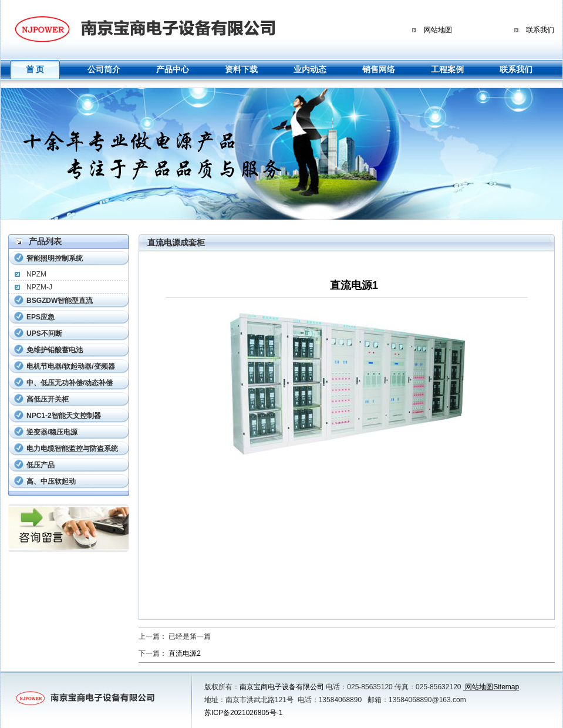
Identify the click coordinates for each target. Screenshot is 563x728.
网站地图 (438, 30)
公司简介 (104, 69)
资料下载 (241, 69)
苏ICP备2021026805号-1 (243, 713)
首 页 (35, 69)
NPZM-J (39, 287)
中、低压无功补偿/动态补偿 (70, 383)
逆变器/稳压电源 (52, 432)
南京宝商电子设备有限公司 (282, 687)
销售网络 (379, 69)
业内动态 (310, 69)
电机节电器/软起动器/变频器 (71, 366)
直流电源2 (185, 653)
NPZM (36, 274)
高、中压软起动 (51, 481)
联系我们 (540, 30)
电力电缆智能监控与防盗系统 (72, 449)
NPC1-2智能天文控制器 (64, 416)
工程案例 (447, 69)
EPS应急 (41, 317)
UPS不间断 (44, 333)
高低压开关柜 (48, 399)
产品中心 (173, 69)
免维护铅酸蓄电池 (55, 350)
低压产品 (41, 465)
